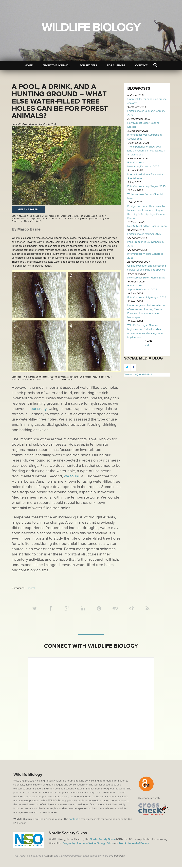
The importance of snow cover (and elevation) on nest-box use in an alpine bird (147, 151)
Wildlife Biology (91, 27)
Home (29, 65)
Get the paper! (28, 210)
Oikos (110, 844)
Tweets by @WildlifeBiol (138, 375)
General (30, 588)
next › (147, 345)
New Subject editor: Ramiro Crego (147, 226)
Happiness (118, 857)
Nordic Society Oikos (102, 840)
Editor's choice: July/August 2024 (147, 297)
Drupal (49, 857)
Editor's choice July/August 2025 (146, 186)
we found (72, 476)
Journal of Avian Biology (91, 844)
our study (39, 409)
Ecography (69, 844)
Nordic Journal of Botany (134, 844)
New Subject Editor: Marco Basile (146, 278)
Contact (141, 65)
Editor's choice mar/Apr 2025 (144, 234)
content (73, 820)
